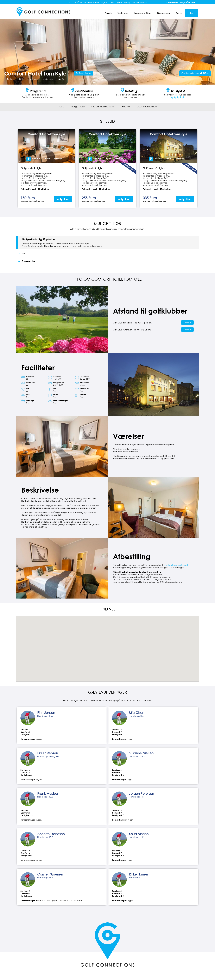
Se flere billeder (83, 73)
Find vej (126, 107)
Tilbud (61, 107)
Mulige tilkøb (78, 107)
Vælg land (123, 13)
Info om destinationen (103, 107)
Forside (108, 13)
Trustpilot (178, 91)
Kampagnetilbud (143, 13)
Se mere (187, 323)
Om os (179, 13)
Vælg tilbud (63, 199)
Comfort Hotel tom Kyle (46, 134)
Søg (192, 13)
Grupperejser (163, 13)
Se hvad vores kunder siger (178, 95)
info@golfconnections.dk (176, 565)
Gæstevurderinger (147, 107)
